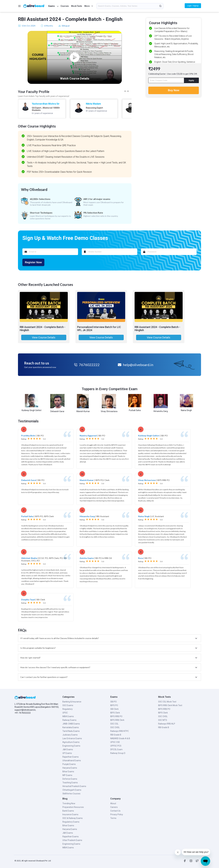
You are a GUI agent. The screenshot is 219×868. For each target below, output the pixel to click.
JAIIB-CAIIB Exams (71, 724)
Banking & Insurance (72, 702)
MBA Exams (68, 716)
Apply (191, 80)
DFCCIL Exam (116, 749)
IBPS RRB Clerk (117, 720)
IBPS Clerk (115, 713)
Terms (113, 818)
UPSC (65, 713)
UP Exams (67, 753)
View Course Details (44, 337)
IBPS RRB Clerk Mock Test (170, 705)
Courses (65, 6)
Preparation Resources (73, 807)
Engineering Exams (71, 746)
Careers (114, 807)
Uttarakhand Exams (72, 760)
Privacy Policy (117, 814)
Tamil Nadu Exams (71, 731)
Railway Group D (118, 753)
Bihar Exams (68, 772)
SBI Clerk (114, 709)
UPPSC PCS (116, 746)
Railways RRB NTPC (120, 731)
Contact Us (115, 811)
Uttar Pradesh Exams (72, 840)
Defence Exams (70, 779)
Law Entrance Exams (72, 738)
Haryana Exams (70, 768)
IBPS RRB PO (116, 716)
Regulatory (68, 709)
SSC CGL (114, 724)
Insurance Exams (70, 814)
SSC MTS (163, 720)
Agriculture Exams (71, 742)
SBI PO (113, 702)
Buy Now (174, 90)
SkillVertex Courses (71, 794)
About (113, 803)
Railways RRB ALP (167, 724)
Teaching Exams (70, 783)
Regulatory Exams (71, 822)
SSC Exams (68, 705)
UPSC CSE (115, 742)
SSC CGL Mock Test (167, 702)
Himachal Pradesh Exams (74, 786)
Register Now (33, 262)
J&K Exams (68, 749)
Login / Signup (193, 6)
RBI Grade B (116, 735)
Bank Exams (68, 811)
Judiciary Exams (70, 735)
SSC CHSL (115, 727)
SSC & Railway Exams (73, 818)
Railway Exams (69, 720)
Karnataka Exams (71, 727)
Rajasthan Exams (71, 757)
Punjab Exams (69, 764)
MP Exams (67, 775)
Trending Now (69, 803)
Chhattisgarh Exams (72, 790)
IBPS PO (114, 705)
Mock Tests (77, 6)
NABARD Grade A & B (120, 738)
